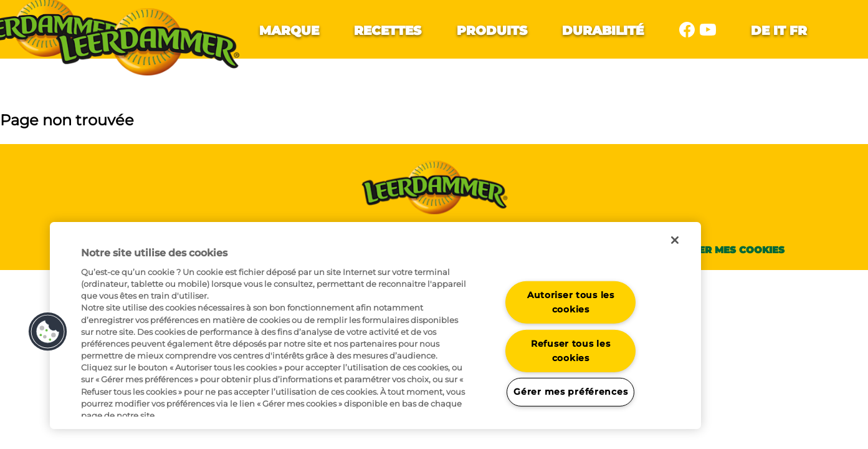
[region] (375, 326)
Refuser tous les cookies (571, 351)
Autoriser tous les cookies (571, 302)
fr (798, 31)
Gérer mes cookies (731, 250)
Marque (289, 31)
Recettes (388, 31)
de (760, 31)
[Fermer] (675, 240)
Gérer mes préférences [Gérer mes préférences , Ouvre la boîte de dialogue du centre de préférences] (570, 392)
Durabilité (603, 31)
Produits (492, 31)
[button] (48, 332)
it (780, 31)
